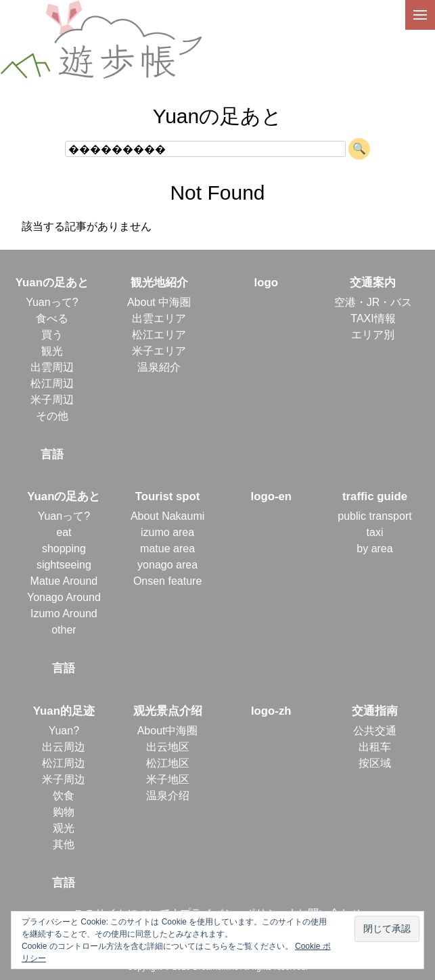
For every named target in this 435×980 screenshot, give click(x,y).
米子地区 (168, 779)
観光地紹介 (159, 283)
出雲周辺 (52, 367)
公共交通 (375, 731)
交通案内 (373, 283)
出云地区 (168, 747)
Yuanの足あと (52, 283)
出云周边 (64, 747)
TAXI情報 (373, 318)
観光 (52, 351)
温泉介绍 (168, 796)
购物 (64, 812)
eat (64, 532)
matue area (167, 549)
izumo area (167, 532)
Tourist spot (168, 496)
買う (52, 335)
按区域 (375, 763)
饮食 (64, 796)
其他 (64, 844)
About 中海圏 (159, 302)
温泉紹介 (159, 367)
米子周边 (64, 779)
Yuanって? (52, 302)
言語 (52, 454)
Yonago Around (64, 597)
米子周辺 (52, 400)
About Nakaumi (167, 516)
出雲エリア (159, 318)
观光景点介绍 (168, 711)
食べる (52, 318)
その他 (52, 416)
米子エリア (159, 351)
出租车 (375, 747)
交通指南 (375, 711)
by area (374, 549)
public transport (374, 516)
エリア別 (373, 335)
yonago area (167, 565)
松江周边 (64, 763)
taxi (375, 532)
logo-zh (271, 711)
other (64, 630)
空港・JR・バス (373, 302)
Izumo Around (64, 614)
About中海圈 (168, 731)
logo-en (271, 496)
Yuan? (64, 731)
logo (266, 283)
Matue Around (64, 581)
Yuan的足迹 (64, 711)
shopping (64, 549)
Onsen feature (167, 581)
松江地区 (168, 763)
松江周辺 (52, 383)
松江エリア (159, 335)
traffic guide (375, 496)
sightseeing (64, 565)
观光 (64, 828)
